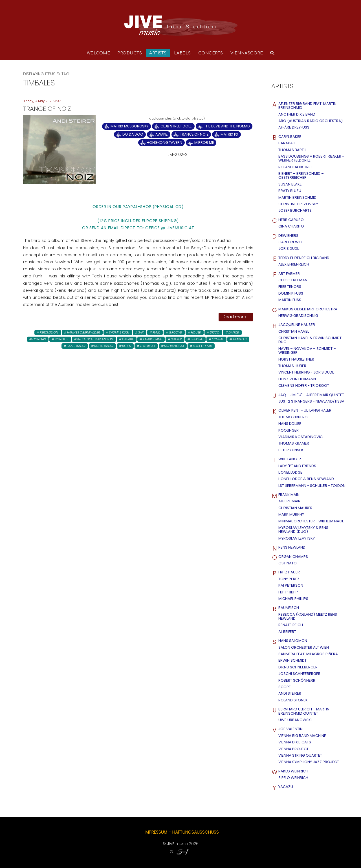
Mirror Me (204, 143)
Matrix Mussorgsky (129, 126)
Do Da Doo (133, 134)
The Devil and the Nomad (227, 126)
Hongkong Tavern (164, 143)
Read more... (236, 317)
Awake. (162, 134)
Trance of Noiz (194, 134)
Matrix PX (229, 134)
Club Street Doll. (176, 126)
